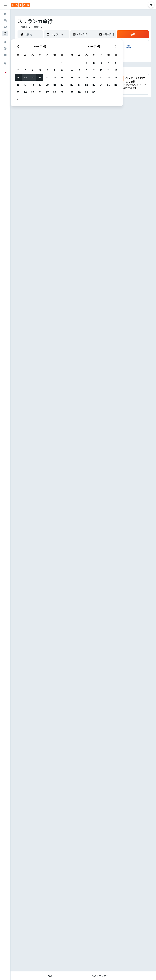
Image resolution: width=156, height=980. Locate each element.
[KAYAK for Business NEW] (5, 55)
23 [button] (18, 92)
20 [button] (47, 85)
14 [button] (55, 77)
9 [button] (18, 77)
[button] (5, 5)
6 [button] (47, 70)
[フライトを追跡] (5, 48)
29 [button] (62, 92)
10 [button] (25, 77)
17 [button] (25, 85)
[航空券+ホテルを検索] (5, 33)
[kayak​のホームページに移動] (20, 5)
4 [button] (33, 70)
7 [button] (55, 70)
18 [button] (33, 85)
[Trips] (5, 64)
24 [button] (25, 92)
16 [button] (18, 85)
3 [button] (25, 70)
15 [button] (62, 77)
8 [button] (62, 70)
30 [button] (18, 99)
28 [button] (55, 92)
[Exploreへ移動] (5, 42)
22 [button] (62, 85)
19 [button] (40, 85)
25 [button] (33, 92)
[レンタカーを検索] (5, 27)
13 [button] (47, 77)
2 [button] (18, 70)
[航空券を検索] (5, 14)
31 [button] (25, 99)
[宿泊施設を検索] (5, 20)
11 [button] (33, 77)
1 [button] (62, 63)
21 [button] (55, 85)
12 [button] (40, 77)
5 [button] (40, 70)
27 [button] (47, 92)
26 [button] (40, 92)
